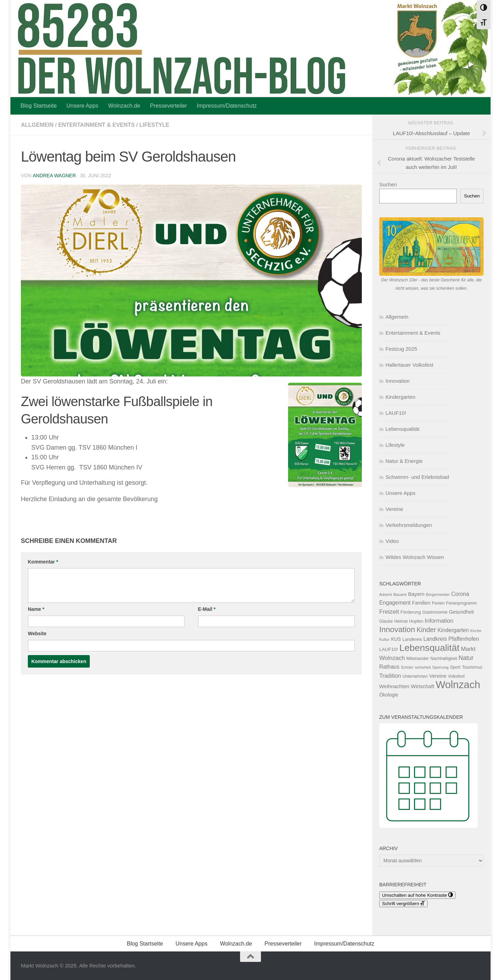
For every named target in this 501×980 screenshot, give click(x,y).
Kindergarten (400, 397)
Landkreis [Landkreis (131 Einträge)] (412, 639)
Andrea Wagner (54, 176)
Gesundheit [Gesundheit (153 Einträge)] (461, 612)
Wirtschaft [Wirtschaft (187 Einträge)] (423, 686)
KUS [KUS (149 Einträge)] (396, 639)
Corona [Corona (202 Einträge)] (460, 594)
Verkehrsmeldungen (409, 525)
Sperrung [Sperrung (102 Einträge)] (440, 667)
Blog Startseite (39, 106)
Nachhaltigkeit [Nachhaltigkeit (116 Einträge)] (444, 659)
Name (36, 609)
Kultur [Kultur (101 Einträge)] (384, 639)
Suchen (388, 184)
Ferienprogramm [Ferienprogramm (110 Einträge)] (461, 603)
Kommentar (43, 562)
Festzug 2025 (401, 349)
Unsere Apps (82, 106)
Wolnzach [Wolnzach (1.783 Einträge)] (458, 685)
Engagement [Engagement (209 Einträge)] (395, 603)
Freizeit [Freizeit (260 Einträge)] (389, 612)
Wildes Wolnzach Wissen (415, 557)
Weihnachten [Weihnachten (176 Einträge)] (394, 686)
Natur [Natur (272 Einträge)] (466, 658)
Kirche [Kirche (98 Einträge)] (476, 631)
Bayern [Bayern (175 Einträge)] (416, 594)
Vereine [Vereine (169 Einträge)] (438, 676)
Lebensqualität (403, 429)
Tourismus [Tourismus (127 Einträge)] (472, 667)
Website (37, 633)
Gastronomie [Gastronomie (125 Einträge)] (435, 612)
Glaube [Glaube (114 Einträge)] (386, 621)
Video (392, 541)
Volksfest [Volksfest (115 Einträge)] (456, 676)
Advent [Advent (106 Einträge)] (385, 594)
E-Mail (207, 609)
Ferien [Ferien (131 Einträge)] (438, 603)
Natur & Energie (404, 461)
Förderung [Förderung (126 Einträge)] (411, 612)
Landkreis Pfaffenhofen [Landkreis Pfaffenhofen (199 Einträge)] (451, 639)
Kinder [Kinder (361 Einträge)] (426, 630)
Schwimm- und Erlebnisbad (417, 477)
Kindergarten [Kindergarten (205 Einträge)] (453, 630)
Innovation (397, 381)
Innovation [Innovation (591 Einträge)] (397, 629)
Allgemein (37, 125)
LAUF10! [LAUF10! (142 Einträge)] (388, 649)
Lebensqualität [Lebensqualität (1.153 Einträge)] (430, 648)
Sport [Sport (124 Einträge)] (455, 667)
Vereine (394, 509)
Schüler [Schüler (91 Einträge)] (407, 667)
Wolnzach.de (124, 106)
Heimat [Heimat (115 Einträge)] (401, 621)
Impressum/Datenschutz (227, 106)
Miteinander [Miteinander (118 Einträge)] (418, 659)
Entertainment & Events (97, 125)
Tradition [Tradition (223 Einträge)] (390, 676)
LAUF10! (396, 413)
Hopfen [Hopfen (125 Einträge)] (416, 621)
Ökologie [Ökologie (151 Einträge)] (389, 695)
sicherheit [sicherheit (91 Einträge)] (423, 667)
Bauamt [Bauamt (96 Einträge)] (400, 594)
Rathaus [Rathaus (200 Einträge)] (389, 667)
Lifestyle (154, 125)
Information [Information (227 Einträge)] (439, 621)
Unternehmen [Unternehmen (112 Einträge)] (415, 676)
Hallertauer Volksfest (409, 365)
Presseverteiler (169, 106)
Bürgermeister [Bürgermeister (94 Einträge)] (438, 594)
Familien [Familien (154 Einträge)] (421, 603)
